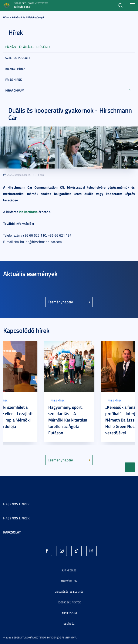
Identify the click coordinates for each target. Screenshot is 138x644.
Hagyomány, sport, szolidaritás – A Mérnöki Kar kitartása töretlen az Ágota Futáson (68, 420)
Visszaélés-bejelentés (69, 592)
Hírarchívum (15, 90)
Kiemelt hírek (15, 69)
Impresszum (69, 613)
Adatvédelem (69, 581)
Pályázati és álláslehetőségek (28, 17)
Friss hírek (14, 79)
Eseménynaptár (60, 302)
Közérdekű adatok (69, 602)
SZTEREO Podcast (18, 58)
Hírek (6, 17)
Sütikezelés (69, 570)
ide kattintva (28, 212)
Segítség (69, 624)
